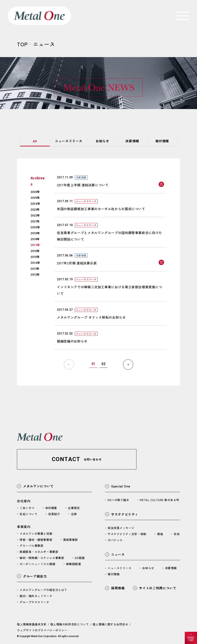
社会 (177, 534)
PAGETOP (191, 639)
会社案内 (24, 501)
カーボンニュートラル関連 (37, 564)
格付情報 (162, 141)
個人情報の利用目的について (70, 624)
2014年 (35, 263)
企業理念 (74, 508)
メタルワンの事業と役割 (36, 534)
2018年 (35, 239)
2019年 (35, 233)
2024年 (35, 203)
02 (103, 364)
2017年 (35, 245)
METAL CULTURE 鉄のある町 (160, 500)
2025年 (35, 198)
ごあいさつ (27, 508)
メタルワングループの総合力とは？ (43, 590)
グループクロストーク (34, 602)
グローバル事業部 (31, 546)
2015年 (35, 257)
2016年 (35, 251)
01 (93, 364)
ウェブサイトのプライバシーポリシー (42, 630)
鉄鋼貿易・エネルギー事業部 (39, 552)
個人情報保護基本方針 (32, 624)
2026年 (35, 192)
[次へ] (128, 365)
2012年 (35, 274)
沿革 (74, 514)
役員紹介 (54, 514)
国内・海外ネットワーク (36, 596)
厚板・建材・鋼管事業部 (36, 540)
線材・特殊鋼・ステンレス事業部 (42, 558)
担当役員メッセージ (121, 528)
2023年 (35, 209)
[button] (77, 459)
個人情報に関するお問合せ (110, 624)
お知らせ (102, 141)
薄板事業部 (70, 540)
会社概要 (51, 508)
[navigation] (183, 16)
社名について (28, 514)
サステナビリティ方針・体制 (127, 534)
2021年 (35, 221)
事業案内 (24, 527)
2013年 (35, 268)
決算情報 (132, 141)
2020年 (35, 227)
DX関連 (80, 558)
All (35, 141)
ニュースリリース (69, 141)
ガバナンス (115, 540)
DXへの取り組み (118, 500)
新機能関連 (74, 564)
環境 (160, 534)
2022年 (35, 215)
